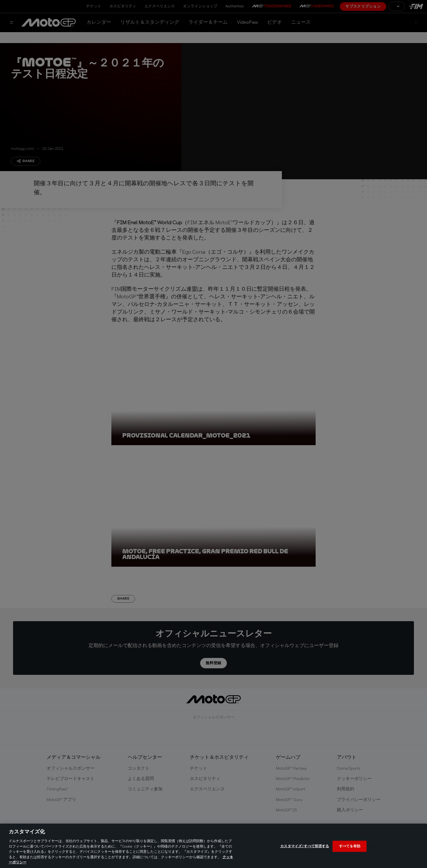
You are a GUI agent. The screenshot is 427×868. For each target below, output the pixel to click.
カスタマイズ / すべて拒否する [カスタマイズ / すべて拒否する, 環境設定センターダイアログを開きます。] (305, 846)
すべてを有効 (350, 846)
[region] (213, 846)
